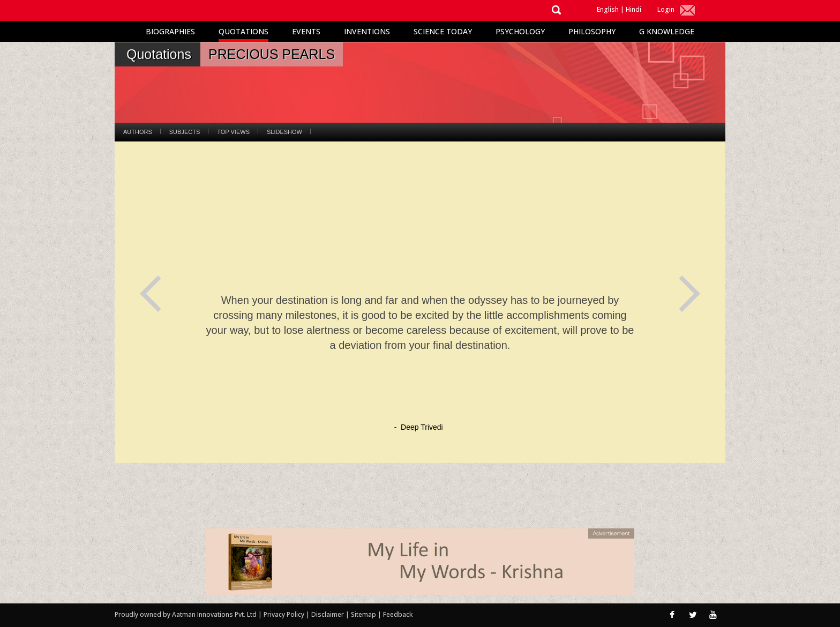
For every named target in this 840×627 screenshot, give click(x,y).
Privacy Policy (285, 614)
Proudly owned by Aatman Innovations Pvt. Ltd (186, 614)
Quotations (243, 31)
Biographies (170, 31)
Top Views (233, 132)
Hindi (633, 9)
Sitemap (364, 614)
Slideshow (284, 132)
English (608, 9)
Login (666, 9)
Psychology (520, 31)
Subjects (185, 132)
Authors (138, 132)
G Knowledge (667, 31)
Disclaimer (328, 614)
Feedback (398, 614)
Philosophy (592, 31)
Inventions (367, 31)
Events (306, 31)
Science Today (443, 31)
